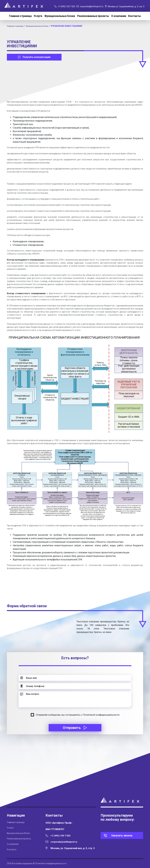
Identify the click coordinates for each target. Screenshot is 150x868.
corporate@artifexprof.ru (90, 6)
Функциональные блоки (60, 16)
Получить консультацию (34, 57)
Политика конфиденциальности (51, 863)
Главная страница (20, 16)
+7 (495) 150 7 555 (65, 6)
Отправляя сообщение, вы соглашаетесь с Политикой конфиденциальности (78, 715)
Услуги (38, 16)
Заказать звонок (122, 835)
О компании (119, 16)
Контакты (135, 16)
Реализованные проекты (93, 16)
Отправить (75, 728)
